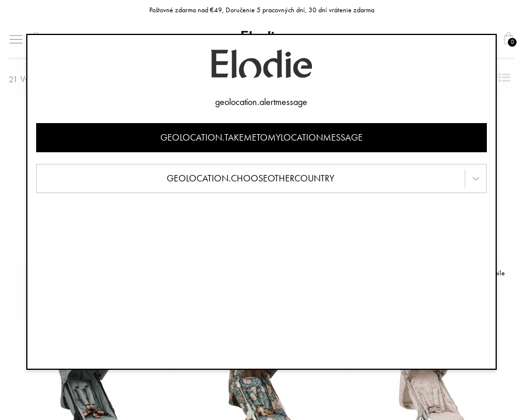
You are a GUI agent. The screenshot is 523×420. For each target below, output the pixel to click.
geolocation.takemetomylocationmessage (261, 137)
